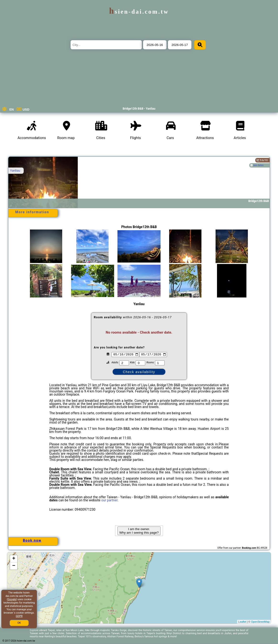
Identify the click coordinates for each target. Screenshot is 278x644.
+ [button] (14, 559)
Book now (32, 540)
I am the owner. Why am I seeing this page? (139, 531)
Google (12, 599)
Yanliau (15, 171)
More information (32, 212)
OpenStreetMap (260, 622)
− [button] (14, 566)
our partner (109, 500)
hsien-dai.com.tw (139, 12)
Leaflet (242, 622)
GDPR (19, 616)
